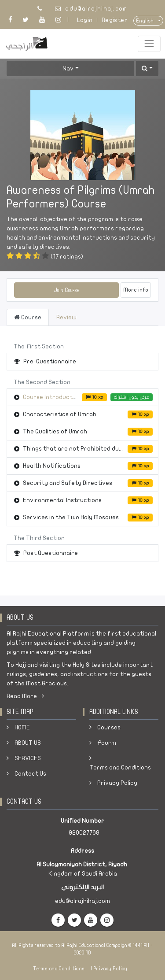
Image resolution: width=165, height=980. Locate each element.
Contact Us (30, 774)
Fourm (107, 743)
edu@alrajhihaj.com (96, 9)
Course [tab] (28, 317)
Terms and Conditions (120, 767)
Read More (25, 696)
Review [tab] (66, 317)
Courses (109, 727)
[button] (147, 68)
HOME (22, 727)
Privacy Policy (117, 783)
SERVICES (28, 758)
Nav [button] (68, 68)
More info (136, 290)
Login (85, 20)
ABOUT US (28, 743)
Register (115, 20)
